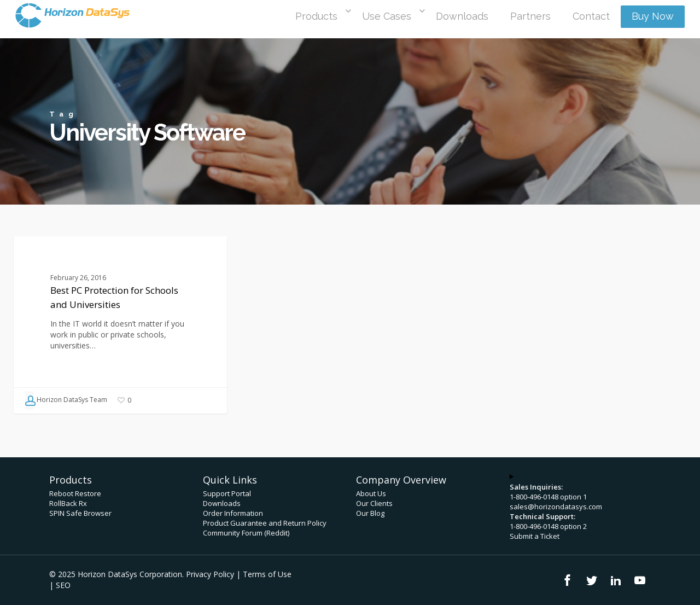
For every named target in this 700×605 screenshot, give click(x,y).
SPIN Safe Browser (80, 513)
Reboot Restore (75, 493)
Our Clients (374, 503)
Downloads (222, 503)
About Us (371, 493)
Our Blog (370, 513)
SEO (63, 585)
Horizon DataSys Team (66, 400)
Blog (40, 254)
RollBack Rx (68, 503)
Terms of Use (267, 574)
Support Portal (227, 493)
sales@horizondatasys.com (556, 507)
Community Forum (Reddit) (246, 533)
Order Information (233, 513)
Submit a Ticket (535, 536)
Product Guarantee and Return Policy (265, 523)
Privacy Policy (210, 574)
